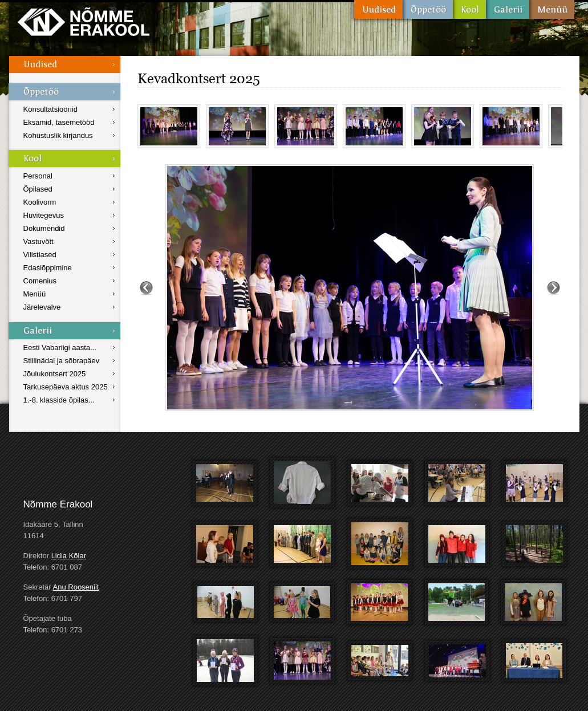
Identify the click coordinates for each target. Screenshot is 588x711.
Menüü (552, 9)
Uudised (378, 9)
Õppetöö (428, 9)
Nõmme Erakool (84, 21)
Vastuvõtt (38, 241)
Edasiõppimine (48, 268)
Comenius (40, 281)
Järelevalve (42, 307)
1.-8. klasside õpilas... (59, 400)
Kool (469, 9)
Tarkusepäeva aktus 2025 (66, 387)
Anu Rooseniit (76, 587)
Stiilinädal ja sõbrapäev (62, 361)
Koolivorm (40, 202)
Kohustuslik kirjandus (58, 135)
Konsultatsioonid (50, 109)
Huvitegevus (44, 215)
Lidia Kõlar (69, 556)
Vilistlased (40, 255)
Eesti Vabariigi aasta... (60, 348)
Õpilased (38, 189)
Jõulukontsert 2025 (55, 374)
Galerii (508, 9)
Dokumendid (44, 228)
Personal (38, 176)
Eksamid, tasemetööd (59, 122)
